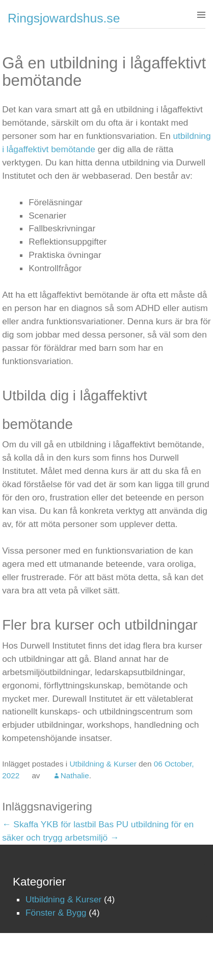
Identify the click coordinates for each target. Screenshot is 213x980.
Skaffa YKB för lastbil (49, 824)
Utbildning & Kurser (103, 764)
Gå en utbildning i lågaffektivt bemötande (104, 72)
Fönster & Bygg (56, 913)
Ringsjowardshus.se (64, 18)
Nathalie (75, 775)
